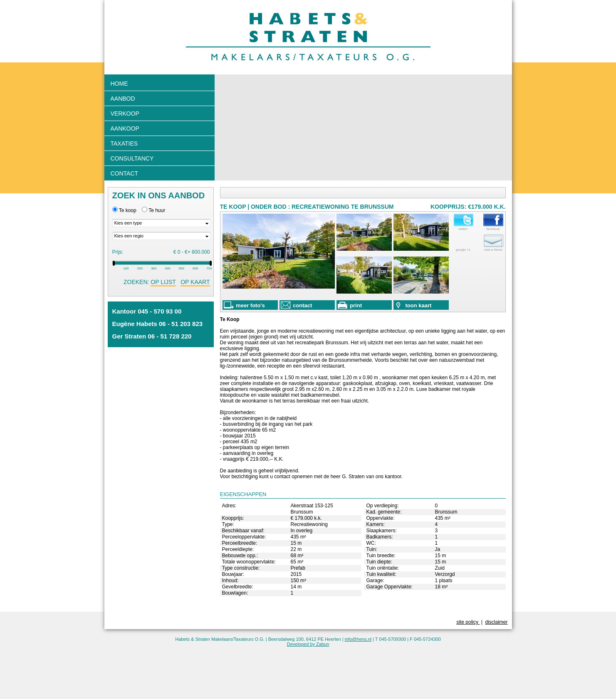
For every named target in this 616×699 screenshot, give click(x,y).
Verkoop (125, 114)
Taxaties (124, 143)
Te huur (157, 210)
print (350, 305)
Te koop (128, 210)
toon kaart (413, 305)
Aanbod (123, 99)
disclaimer (496, 622)
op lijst (163, 282)
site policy (468, 622)
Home (119, 84)
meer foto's (244, 305)
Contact (125, 173)
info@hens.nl (358, 639)
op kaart (195, 282)
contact (297, 305)
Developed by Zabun (308, 644)
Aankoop (125, 128)
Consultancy (132, 158)
